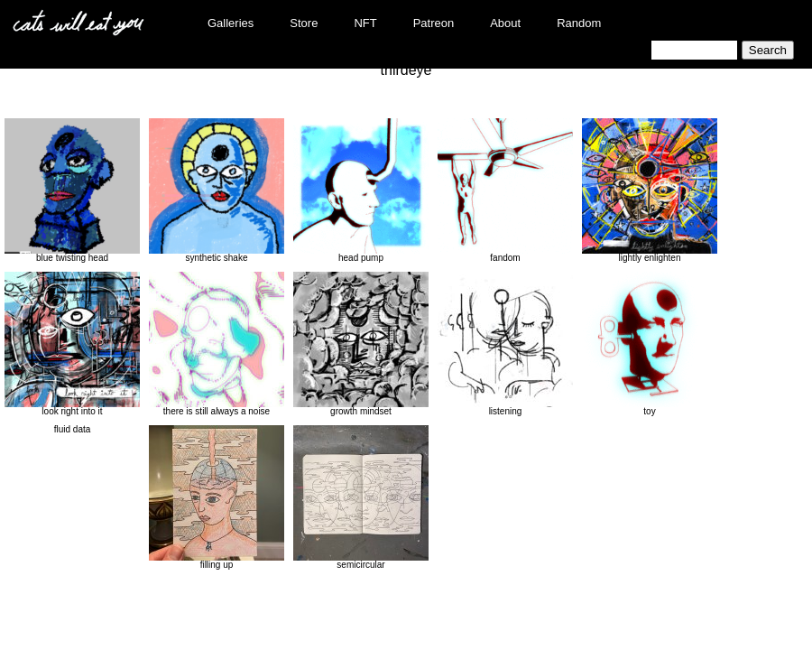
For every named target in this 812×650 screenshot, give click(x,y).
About (505, 23)
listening (505, 344)
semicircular (361, 497)
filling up (217, 497)
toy (650, 344)
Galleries (231, 23)
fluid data (73, 429)
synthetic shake (217, 190)
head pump (361, 190)
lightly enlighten (650, 190)
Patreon (434, 23)
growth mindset (361, 344)
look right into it (72, 344)
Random (579, 23)
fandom (505, 190)
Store (304, 23)
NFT (365, 23)
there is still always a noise (217, 344)
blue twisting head (72, 190)
